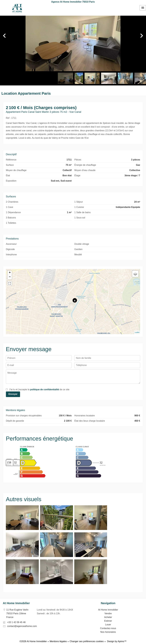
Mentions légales (58, 641)
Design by (117, 641)
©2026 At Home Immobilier (33, 641)
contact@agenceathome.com (22, 626)
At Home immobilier (17, 9)
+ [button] (10, 273)
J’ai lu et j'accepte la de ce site (39, 389)
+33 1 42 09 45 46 (16, 622)
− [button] (10, 277)
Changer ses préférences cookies (87, 641)
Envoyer (13, 394)
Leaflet (137, 332)
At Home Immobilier (16, 603)
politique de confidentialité (45, 389)
